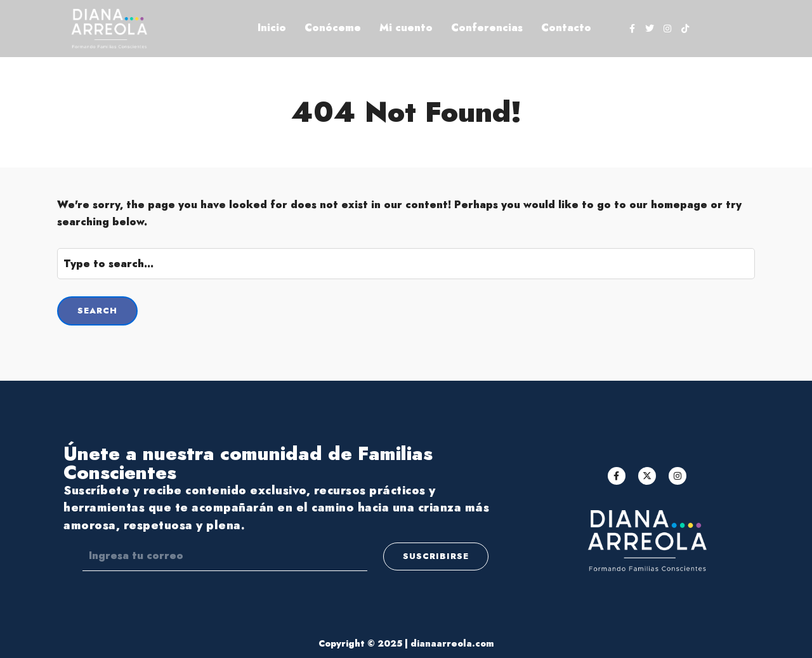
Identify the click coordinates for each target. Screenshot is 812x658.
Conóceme (333, 28)
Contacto (566, 28)
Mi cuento (406, 28)
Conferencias (487, 28)
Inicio (272, 28)
